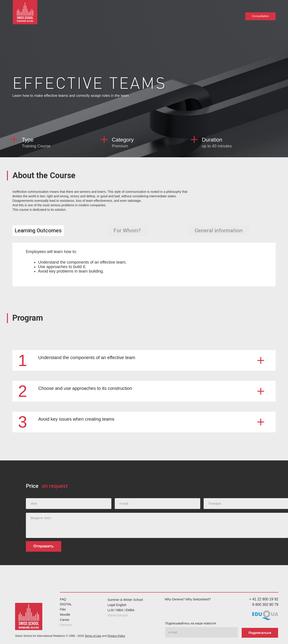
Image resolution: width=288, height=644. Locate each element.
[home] (26, 13)
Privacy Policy (116, 635)
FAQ (63, 599)
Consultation (260, 16)
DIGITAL (66, 604)
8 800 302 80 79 (265, 605)
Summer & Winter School (125, 600)
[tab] (38, 231)
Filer (63, 609)
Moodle (65, 615)
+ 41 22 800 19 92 (264, 599)
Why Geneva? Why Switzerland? (188, 599)
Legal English (117, 605)
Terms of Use (93, 635)
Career (65, 620)
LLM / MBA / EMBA (121, 610)
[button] (144, 360)
